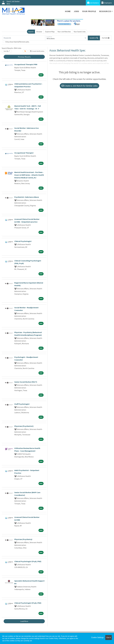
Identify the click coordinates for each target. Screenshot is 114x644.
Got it (109, 637)
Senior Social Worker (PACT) (26, 382)
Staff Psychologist (22, 404)
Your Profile (89, 11)
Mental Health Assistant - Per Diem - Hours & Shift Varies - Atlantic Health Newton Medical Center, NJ (29, 175)
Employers (107, 3)
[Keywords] (24, 38)
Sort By (6, 51)
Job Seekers (93, 3)
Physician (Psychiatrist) (24, 426)
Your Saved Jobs (80, 32)
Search (31, 32)
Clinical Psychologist (23, 241)
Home (68, 11)
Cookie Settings (97, 637)
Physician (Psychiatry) (23, 539)
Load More (24, 621)
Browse (39, 32)
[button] (106, 38)
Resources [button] (105, 11)
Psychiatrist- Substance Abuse (27, 197)
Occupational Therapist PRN (26, 64)
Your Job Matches (64, 32)
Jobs (76, 11)
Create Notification (37, 51)
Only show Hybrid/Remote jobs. (17, 42)
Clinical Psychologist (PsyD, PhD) (28, 561)
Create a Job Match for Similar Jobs (79, 86)
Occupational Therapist (24, 153)
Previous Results (24, 57)
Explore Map (50, 32)
